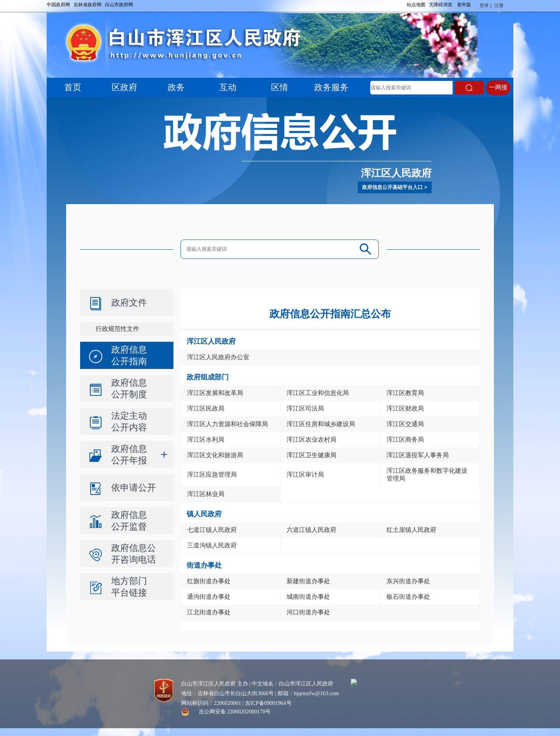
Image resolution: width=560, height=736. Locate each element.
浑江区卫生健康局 (311, 455)
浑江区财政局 (405, 408)
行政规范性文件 (117, 329)
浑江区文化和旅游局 (215, 455)
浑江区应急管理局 (212, 475)
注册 (500, 5)
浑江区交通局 (405, 424)
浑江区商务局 (405, 440)
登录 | (486, 5)
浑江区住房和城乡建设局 (321, 424)
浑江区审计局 (305, 475)
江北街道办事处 (209, 612)
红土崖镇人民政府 (411, 530)
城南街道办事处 (308, 597)
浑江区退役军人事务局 (418, 455)
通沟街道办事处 (209, 597)
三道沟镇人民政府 (212, 545)
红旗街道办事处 (209, 581)
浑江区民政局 (206, 408)
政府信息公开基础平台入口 (392, 187)
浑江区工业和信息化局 (318, 393)
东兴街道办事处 (408, 581)
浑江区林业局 (206, 494)
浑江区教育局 (405, 393)
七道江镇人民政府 (212, 530)
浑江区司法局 (305, 408)
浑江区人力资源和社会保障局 (227, 424)
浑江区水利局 (206, 440)
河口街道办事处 (308, 612)
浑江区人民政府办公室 (218, 357)
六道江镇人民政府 (311, 530)
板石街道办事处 (408, 597)
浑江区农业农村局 (311, 440)
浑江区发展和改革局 (215, 393)
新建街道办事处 (308, 581)
